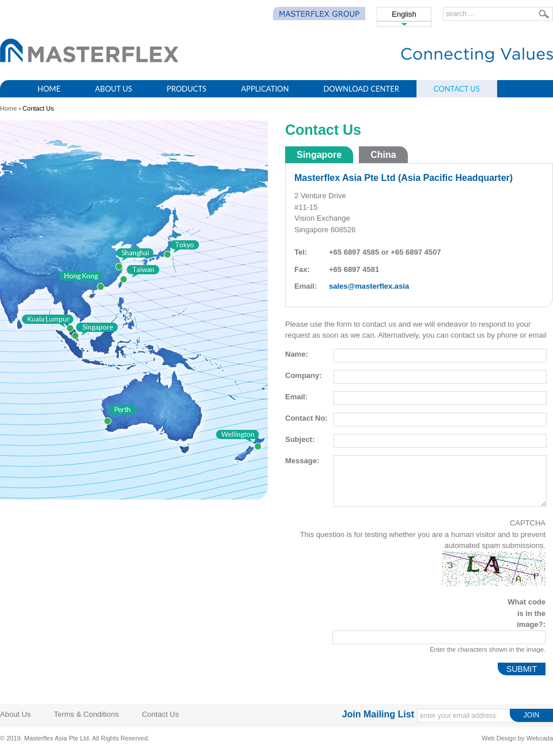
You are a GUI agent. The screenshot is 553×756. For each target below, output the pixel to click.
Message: (302, 461)
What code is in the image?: (527, 613)
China (383, 155)
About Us (113, 89)
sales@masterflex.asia (369, 286)
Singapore (319, 155)
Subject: (300, 439)
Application (265, 89)
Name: (297, 354)
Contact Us (457, 89)
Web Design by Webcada (517, 738)
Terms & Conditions (86, 714)
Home (49, 89)
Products (186, 89)
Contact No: (306, 418)
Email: (296, 397)
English (404, 14)
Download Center (361, 89)
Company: (304, 375)
